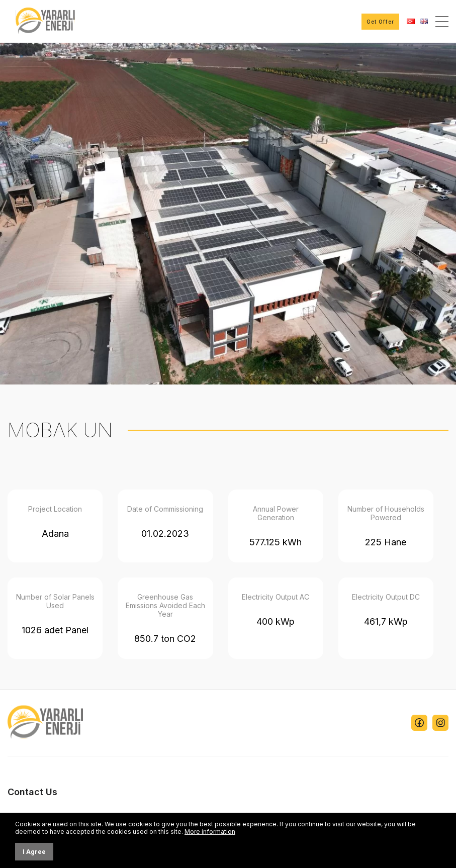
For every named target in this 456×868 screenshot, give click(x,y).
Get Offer (380, 22)
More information (210, 832)
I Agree (34, 852)
